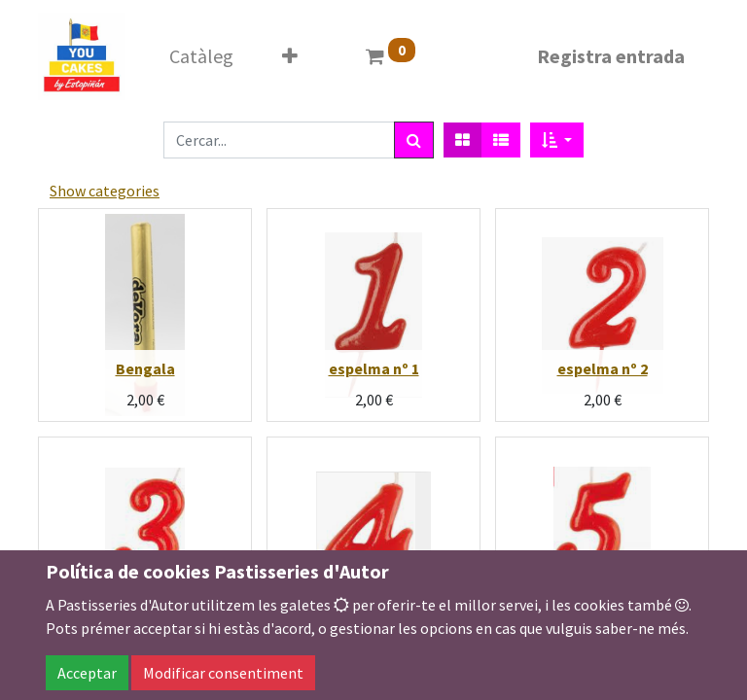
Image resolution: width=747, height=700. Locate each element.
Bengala (145, 368)
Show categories (105, 191)
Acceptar (87, 673)
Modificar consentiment (223, 673)
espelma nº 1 (374, 368)
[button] (557, 140)
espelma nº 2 (603, 368)
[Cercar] (414, 140)
